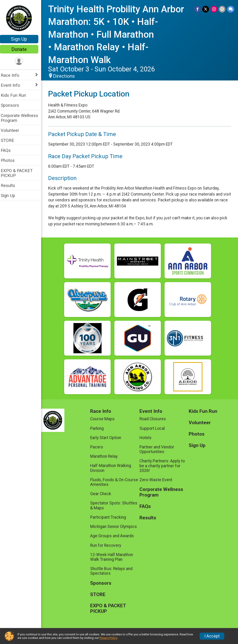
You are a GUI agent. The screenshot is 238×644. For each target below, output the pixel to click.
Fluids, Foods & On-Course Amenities (117, 482)
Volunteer (13, 130)
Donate (22, 49)
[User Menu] (22, 61)
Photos (11, 160)
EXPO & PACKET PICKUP (20, 173)
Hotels (147, 438)
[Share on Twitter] (206, 9)
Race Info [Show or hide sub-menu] (13, 75)
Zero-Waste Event (157, 480)
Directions (67, 76)
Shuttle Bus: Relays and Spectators (114, 571)
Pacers (99, 447)
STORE (10, 140)
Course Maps (105, 419)
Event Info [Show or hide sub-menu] (13, 85)
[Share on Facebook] (198, 9)
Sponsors (13, 105)
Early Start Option (108, 438)
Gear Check (103, 494)
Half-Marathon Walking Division (113, 468)
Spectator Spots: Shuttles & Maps (116, 505)
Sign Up (22, 39)
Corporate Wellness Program (22, 118)
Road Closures (154, 419)
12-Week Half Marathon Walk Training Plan (114, 557)
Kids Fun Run (16, 95)
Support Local (154, 428)
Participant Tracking (111, 517)
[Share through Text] (231, 9)
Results (11, 185)
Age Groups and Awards (115, 536)
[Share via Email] (222, 9)
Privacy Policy (108, 638)
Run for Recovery (108, 545)
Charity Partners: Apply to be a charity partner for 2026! (164, 466)
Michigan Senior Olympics (116, 527)
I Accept (212, 636)
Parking (99, 428)
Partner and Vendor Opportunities (158, 449)
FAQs (9, 150)
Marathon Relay (106, 456)
